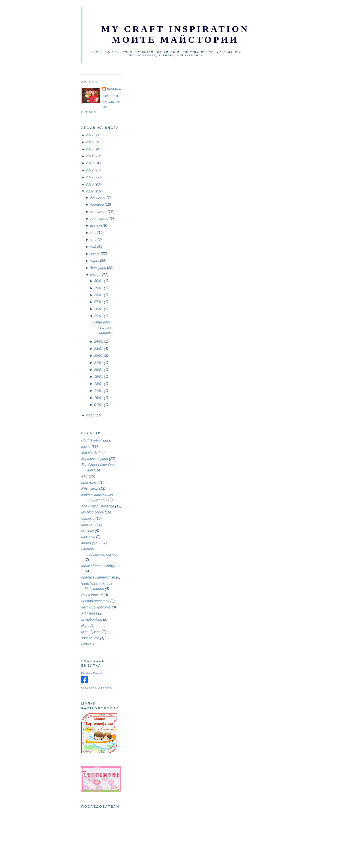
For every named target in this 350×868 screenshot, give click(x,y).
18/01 (99, 384)
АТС (85, 476)
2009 (90, 191)
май (94, 247)
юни (94, 240)
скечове (88, 531)
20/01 (99, 370)
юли (94, 233)
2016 (90, 142)
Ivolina (114, 89)
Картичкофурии (95, 459)
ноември (97, 204)
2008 (90, 415)
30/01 (99, 281)
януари (96, 275)
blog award (90, 483)
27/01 (99, 302)
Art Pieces (89, 613)
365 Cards (89, 453)
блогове (88, 518)
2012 (90, 170)
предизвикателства (98, 577)
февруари (99, 268)
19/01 (99, 377)
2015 (90, 149)
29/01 (99, 288)
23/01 (99, 349)
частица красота (96, 607)
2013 (90, 163)
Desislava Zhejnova (92, 673)
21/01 (99, 363)
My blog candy (93, 512)
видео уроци (91, 543)
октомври (99, 212)
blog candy (90, 525)
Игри (85, 626)
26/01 (99, 309)
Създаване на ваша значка (97, 688)
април (95, 254)
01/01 (99, 405)
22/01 (99, 356)
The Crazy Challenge (98, 506)
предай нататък (95, 601)
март (95, 261)
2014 (90, 156)
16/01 (99, 398)
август (96, 225)
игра (85, 644)
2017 (90, 135)
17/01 (99, 391)
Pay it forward (92, 595)
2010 (90, 184)
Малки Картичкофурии (100, 566)
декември (98, 197)
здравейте (90, 638)
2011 (90, 177)
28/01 (99, 295)
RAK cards (90, 489)
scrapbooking (92, 620)
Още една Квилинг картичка (104, 327)
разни (86, 447)
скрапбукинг (91, 632)
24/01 (99, 341)
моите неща (92, 440)
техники (88, 537)
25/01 (99, 316)
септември (100, 219)
